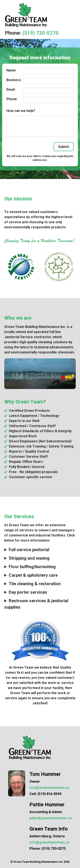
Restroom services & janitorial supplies (36, 604)
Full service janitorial (29, 550)
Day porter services (28, 592)
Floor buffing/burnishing (32, 567)
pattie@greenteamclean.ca (51, 818)
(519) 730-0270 (40, 33)
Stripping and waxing (29, 558)
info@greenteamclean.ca (49, 842)
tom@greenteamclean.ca (49, 788)
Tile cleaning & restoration (35, 584)
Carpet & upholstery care (33, 575)
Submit (64, 147)
